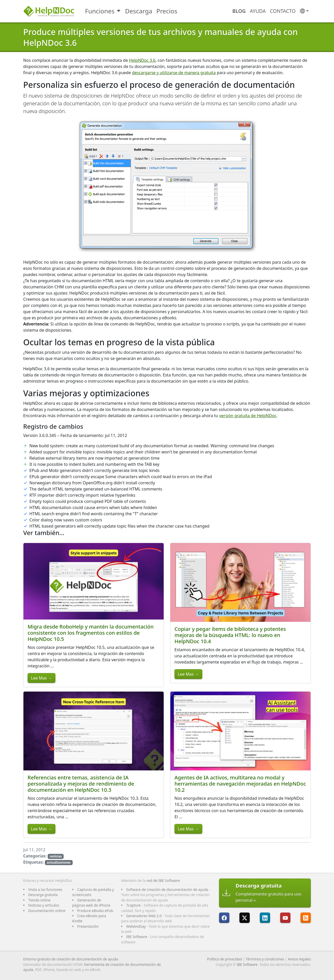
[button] (304, 11)
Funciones (100, 11)
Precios (167, 11)
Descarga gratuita (43, 895)
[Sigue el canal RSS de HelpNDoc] (306, 918)
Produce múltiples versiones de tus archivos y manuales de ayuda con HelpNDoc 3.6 (160, 37)
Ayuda (258, 11)
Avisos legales (299, 959)
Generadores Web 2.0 (144, 916)
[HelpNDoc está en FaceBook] (224, 918)
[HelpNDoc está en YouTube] (285, 918)
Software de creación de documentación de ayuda (167, 889)
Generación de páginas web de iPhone (91, 903)
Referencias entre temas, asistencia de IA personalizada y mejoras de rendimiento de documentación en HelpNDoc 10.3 (81, 784)
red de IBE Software (163, 880)
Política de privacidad (225, 959)
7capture (134, 905)
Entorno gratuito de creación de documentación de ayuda (71, 959)
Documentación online (47, 911)
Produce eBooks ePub (95, 911)
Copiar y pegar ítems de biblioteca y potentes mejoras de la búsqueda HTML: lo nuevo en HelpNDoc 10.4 (230, 635)
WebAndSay (136, 926)
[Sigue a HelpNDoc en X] (245, 918)
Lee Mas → (41, 678)
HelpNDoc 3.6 (142, 60)
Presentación (88, 926)
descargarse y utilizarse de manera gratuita (174, 73)
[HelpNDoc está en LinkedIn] (265, 918)
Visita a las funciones (45, 889)
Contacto (283, 11)
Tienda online (39, 900)
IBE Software (137, 937)
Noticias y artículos (44, 905)
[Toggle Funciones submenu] (119, 11)
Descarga (139, 11)
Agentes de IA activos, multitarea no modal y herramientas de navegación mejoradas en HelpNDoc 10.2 (240, 784)
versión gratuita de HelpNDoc (248, 416)
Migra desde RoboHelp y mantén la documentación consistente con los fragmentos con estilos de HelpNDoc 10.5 (91, 633)
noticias (56, 856)
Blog (239, 11)
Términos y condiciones (265, 959)
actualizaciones (59, 862)
